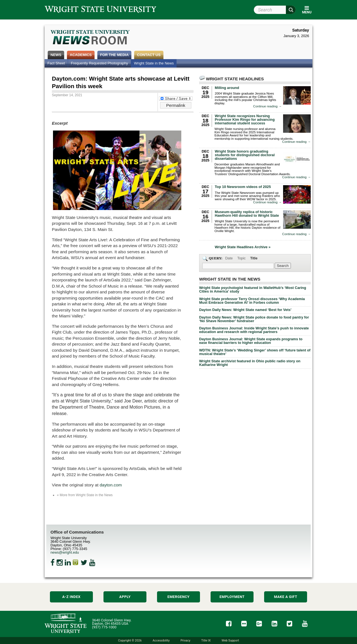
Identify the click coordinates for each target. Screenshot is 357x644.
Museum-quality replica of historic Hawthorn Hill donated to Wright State (247, 214)
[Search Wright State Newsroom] (283, 266)
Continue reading (267, 106)
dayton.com (111, 485)
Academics (81, 55)
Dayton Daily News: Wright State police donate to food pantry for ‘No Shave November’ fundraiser (254, 319)
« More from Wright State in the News (85, 495)
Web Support (230, 641)
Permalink (176, 105)
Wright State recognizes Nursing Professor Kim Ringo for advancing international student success (245, 120)
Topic (242, 258)
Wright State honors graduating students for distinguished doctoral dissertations (245, 155)
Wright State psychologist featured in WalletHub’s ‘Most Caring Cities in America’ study (253, 290)
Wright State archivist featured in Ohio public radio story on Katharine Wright (250, 363)
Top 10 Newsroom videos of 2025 (243, 187)
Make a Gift (285, 597)
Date (229, 258)
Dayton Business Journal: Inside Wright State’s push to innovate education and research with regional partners (254, 330)
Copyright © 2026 (130, 641)
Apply (125, 597)
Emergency (178, 597)
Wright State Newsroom (91, 38)
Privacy (185, 641)
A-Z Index (71, 597)
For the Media (114, 55)
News (56, 55)
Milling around (227, 88)
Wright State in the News (154, 63)
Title (254, 258)
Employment (232, 597)
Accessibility (161, 641)
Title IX (206, 641)
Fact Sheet (56, 63)
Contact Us (149, 55)
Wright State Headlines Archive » (243, 247)
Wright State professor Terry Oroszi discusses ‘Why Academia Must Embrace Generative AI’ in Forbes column (252, 301)
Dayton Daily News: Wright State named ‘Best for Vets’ (245, 310)
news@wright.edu (65, 552)
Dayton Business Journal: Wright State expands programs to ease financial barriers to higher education (251, 341)
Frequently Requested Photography (99, 63)
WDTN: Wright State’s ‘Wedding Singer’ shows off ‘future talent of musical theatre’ (255, 352)
